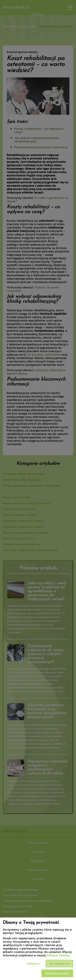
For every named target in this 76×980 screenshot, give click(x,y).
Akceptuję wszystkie (57, 973)
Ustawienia (33, 964)
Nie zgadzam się (59, 964)
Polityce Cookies (58, 955)
